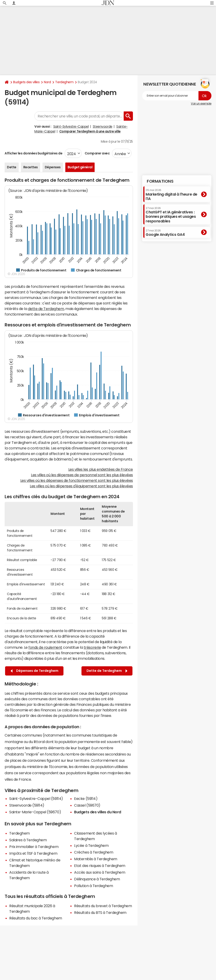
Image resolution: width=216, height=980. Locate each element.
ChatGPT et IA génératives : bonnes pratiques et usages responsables (171, 215)
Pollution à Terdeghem (93, 886)
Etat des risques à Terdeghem (100, 866)
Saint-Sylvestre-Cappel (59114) (36, 799)
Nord (47, 82)
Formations (160, 181)
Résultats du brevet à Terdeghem (103, 906)
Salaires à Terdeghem (28, 840)
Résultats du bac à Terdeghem (36, 918)
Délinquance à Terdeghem (97, 879)
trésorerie (92, 647)
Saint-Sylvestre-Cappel (71, 126)
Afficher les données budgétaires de (33, 153)
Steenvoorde (103, 126)
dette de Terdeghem (46, 309)
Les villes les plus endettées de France (101, 469)
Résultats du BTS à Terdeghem (100, 912)
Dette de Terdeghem (107, 671)
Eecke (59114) (86, 799)
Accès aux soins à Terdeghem (100, 872)
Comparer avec (97, 153)
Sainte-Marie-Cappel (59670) (35, 812)
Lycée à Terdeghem (91, 845)
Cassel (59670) (87, 805)
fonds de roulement (45, 647)
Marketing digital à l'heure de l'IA (171, 195)
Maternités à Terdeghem (96, 859)
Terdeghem (64, 82)
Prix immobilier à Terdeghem (34, 847)
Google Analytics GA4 (165, 233)
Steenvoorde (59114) (27, 805)
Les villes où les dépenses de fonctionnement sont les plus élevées (77, 480)
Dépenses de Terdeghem (34, 671)
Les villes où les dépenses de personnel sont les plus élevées (82, 475)
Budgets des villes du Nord (98, 812)
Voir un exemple (201, 104)
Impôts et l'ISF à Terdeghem (33, 853)
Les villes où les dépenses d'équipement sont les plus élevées (81, 486)
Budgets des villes (26, 82)
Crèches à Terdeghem (94, 852)
